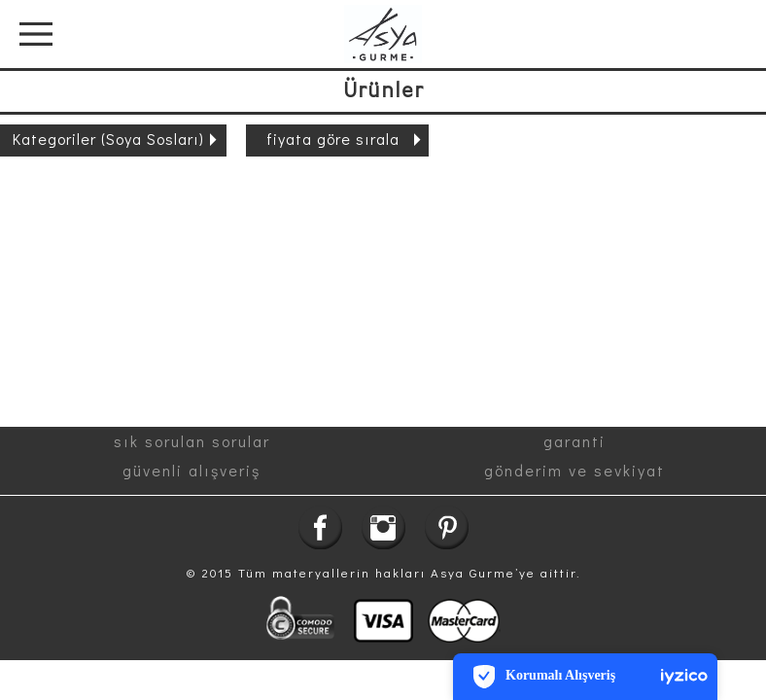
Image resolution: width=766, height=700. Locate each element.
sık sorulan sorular (192, 200)
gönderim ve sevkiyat (574, 229)
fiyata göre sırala (289, 139)
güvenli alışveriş (191, 229)
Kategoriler (87, 139)
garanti (574, 200)
